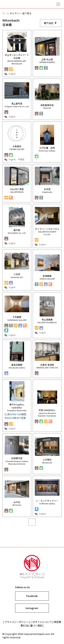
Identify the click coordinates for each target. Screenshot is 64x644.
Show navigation (58, 4)
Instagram (32, 608)
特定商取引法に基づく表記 (41, 624)
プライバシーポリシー (17, 622)
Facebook (32, 596)
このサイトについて (41, 622)
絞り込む (50, 23)
